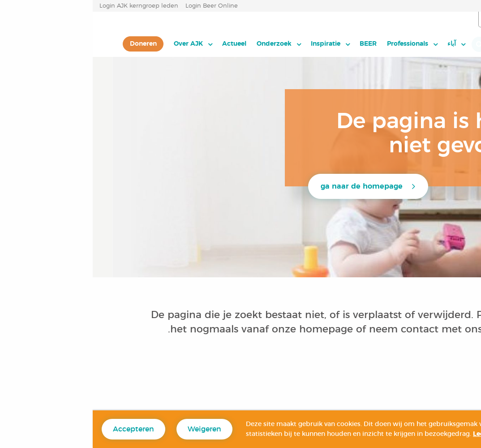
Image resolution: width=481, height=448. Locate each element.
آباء (359, 44)
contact (327, 329)
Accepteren (41, 429)
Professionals (315, 44)
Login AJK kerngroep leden (46, 6)
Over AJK (96, 44)
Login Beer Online (119, 6)
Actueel (142, 44)
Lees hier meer (404, 434)
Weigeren (112, 429)
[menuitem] (363, 44)
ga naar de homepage (269, 186)
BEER (275, 44)
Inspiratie (233, 44)
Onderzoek (181, 44)
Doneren (51, 44)
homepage (235, 329)
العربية (430, 20)
